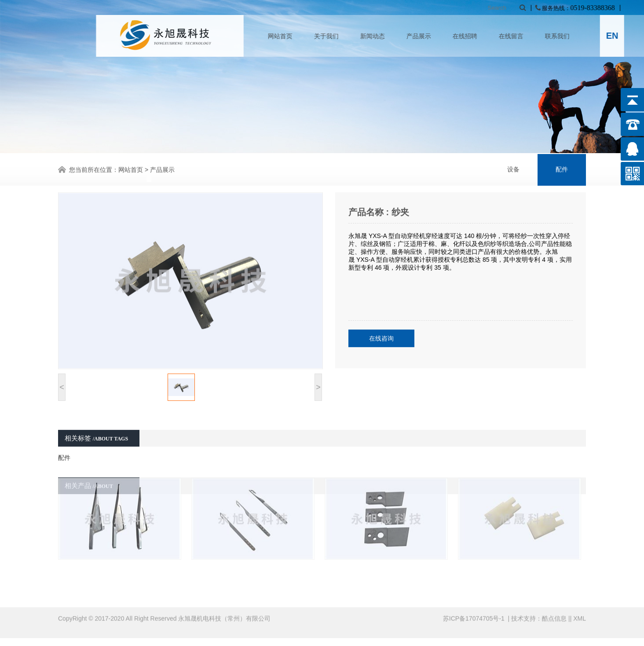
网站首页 (340, 36)
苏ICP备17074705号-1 (475, 611)
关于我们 (386, 36)
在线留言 (571, 36)
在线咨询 (381, 325)
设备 (513, 168)
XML (580, 611)
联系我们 (617, 36)
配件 (562, 168)
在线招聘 (524, 36)
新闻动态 (432, 36)
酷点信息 (554, 611)
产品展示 (478, 36)
